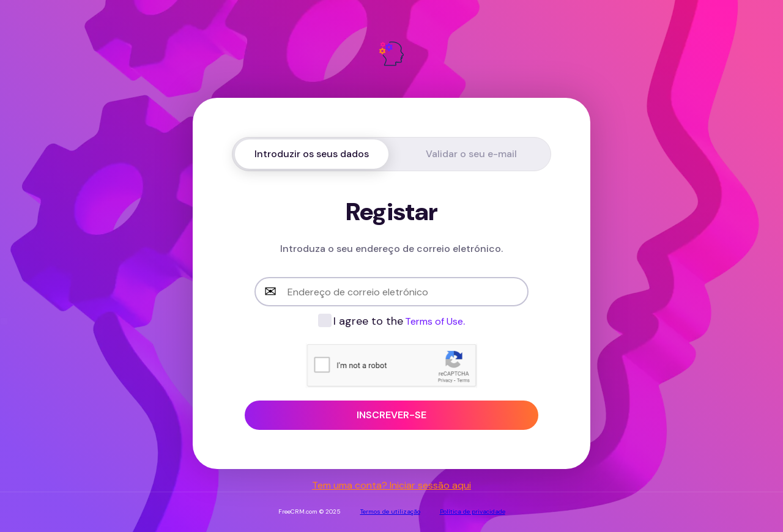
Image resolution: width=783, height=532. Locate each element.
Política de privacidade (473, 512)
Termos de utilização (390, 512)
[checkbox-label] (391, 321)
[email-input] (391, 292)
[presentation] (399, 367)
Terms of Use (434, 321)
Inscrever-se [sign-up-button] (391, 415)
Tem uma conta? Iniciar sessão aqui (391, 485)
